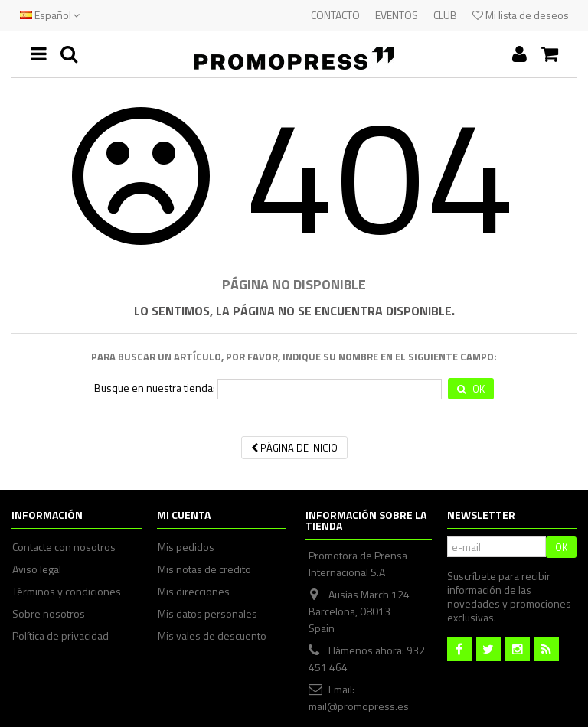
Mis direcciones (194, 592)
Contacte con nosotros (64, 547)
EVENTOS (397, 15)
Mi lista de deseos (521, 15)
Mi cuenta (184, 515)
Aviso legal (37, 569)
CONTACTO (335, 15)
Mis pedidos (186, 547)
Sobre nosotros (49, 614)
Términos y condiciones (67, 592)
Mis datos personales (207, 614)
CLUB (445, 15)
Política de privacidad (60, 636)
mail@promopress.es (359, 706)
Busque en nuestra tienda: (155, 388)
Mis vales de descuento (212, 636)
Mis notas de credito (204, 569)
